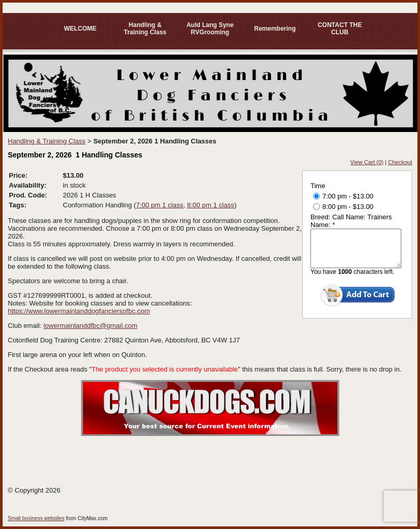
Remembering (275, 29)
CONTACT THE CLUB (340, 29)
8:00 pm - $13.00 (343, 207)
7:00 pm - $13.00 (343, 196)
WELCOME (80, 29)
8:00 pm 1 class (211, 205)
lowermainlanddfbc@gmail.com (91, 326)
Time (318, 186)
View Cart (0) (367, 162)
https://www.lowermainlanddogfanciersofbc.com (79, 311)
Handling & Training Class (145, 29)
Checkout (400, 162)
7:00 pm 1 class (160, 205)
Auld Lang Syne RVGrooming (210, 29)
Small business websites (36, 518)
